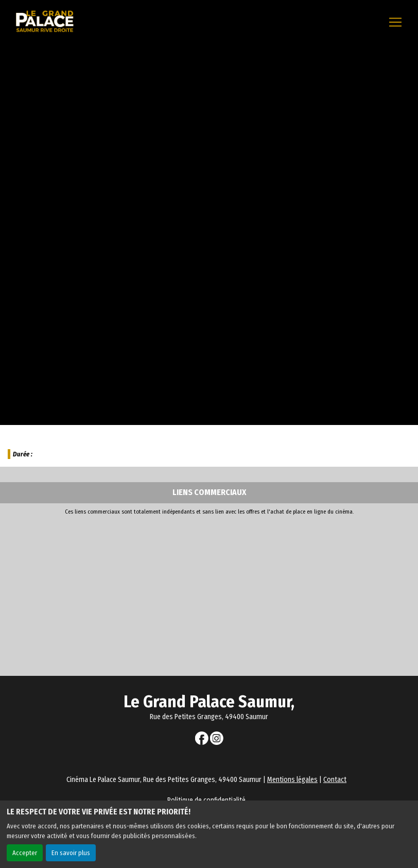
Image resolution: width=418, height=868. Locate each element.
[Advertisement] (209, 593)
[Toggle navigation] (395, 22)
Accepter (25, 853)
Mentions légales (292, 780)
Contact (335, 780)
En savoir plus (71, 853)
